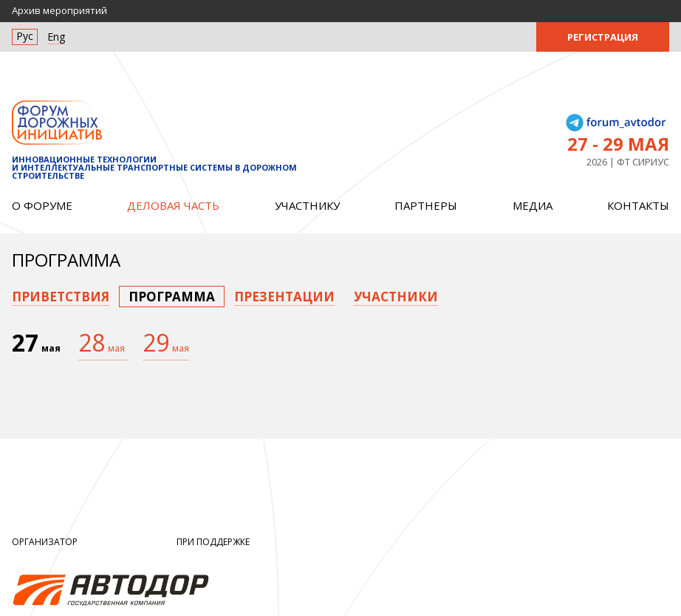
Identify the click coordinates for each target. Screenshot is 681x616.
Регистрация (603, 37)
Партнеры (426, 205)
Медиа (533, 205)
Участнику (307, 205)
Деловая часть (173, 205)
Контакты (638, 205)
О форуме (42, 205)
